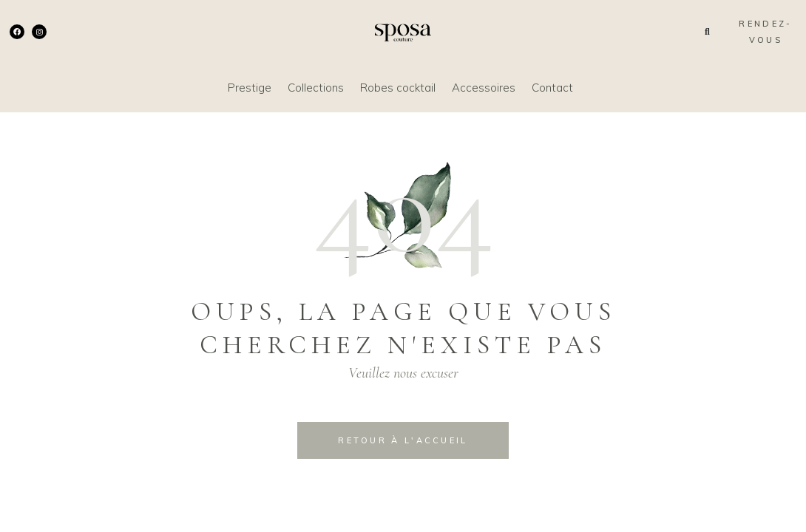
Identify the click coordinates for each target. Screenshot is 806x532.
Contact (552, 88)
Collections (316, 88)
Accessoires (484, 88)
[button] (707, 31)
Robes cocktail (398, 88)
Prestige (250, 88)
